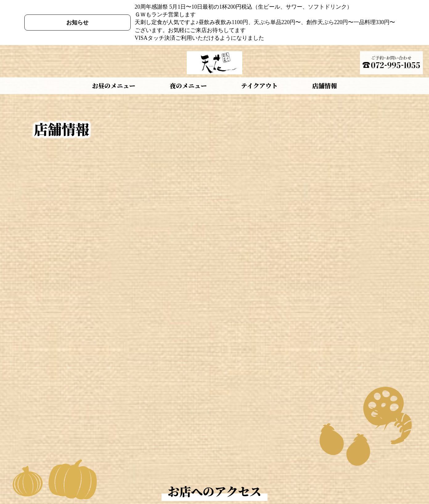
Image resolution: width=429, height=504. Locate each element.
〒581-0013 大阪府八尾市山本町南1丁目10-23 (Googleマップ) (239, 141)
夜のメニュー (188, 86)
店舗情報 (325, 86)
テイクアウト (259, 86)
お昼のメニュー (114, 86)
